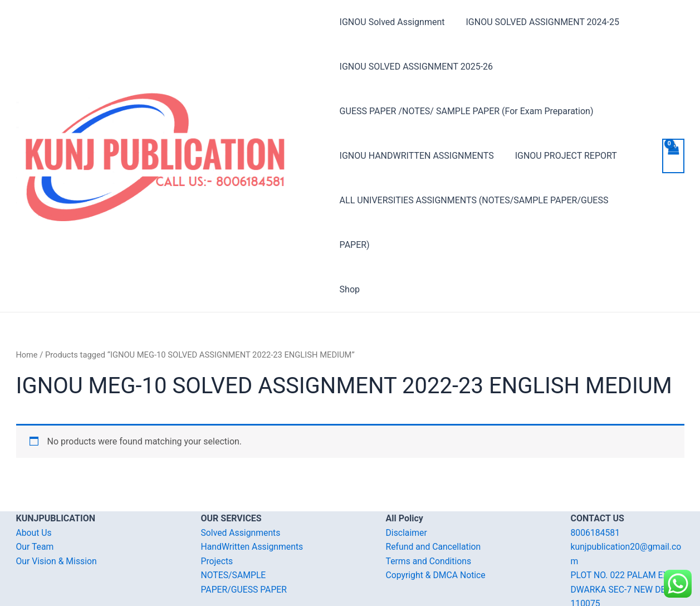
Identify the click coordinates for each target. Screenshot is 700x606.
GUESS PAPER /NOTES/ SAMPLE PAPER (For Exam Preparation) (467, 111)
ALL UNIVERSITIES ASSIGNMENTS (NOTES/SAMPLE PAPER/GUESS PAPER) (490, 200)
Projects (217, 517)
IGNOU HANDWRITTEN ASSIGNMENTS (417, 156)
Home (27, 310)
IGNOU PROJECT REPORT (563, 156)
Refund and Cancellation (434, 502)
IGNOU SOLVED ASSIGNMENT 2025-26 (416, 67)
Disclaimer (407, 488)
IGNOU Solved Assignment (392, 22)
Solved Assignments (241, 488)
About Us (34, 488)
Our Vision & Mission (57, 517)
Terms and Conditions (429, 517)
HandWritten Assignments (253, 502)
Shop (350, 245)
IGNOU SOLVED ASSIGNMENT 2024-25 (539, 22)
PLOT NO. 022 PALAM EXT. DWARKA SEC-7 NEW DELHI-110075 (627, 545)
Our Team (35, 502)
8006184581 (596, 488)
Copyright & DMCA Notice (437, 531)
